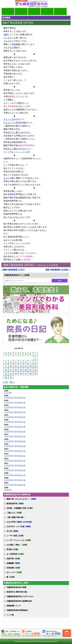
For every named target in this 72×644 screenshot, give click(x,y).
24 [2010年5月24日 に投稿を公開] (11, 373)
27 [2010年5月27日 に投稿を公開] (26, 373)
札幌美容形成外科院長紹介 (17, 610)
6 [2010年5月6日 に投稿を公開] (26, 362)
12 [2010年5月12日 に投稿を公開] (21, 366)
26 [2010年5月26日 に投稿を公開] (21, 373)
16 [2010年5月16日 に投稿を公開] (6, 370)
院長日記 (8, 11)
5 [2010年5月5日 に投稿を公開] (21, 362)
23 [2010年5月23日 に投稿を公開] (6, 373)
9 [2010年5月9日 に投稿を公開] (6, 366)
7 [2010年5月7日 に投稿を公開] (31, 362)
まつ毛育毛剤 (16, 554)
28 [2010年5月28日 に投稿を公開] (31, 373)
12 (24, 398)
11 (22, 398)
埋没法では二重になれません (17, 132)
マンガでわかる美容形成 (21, 11)
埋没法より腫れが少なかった (17, 149)
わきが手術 (19, 522)
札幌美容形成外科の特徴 (16, 587)
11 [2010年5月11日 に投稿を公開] (16, 366)
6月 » (12, 382)
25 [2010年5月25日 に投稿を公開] (16, 373)
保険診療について (14, 606)
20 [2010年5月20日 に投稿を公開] (26, 370)
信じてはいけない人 (13, 217)
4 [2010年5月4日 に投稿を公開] (16, 362)
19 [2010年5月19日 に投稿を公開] (21, 370)
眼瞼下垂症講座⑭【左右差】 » (58, 270)
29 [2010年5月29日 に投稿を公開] (35, 373)
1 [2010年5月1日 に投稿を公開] (35, 358)
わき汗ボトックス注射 (19, 526)
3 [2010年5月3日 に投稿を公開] (11, 362)
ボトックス (15, 572)
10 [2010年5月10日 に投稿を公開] (11, 366)
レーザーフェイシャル (19, 540)
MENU (5, 4)
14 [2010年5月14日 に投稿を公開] (31, 366)
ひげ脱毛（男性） (17, 545)
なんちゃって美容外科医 (15, 123)
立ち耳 (13, 531)
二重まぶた (15, 513)
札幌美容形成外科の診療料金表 (19, 601)
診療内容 (34, 11)
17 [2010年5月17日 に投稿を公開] (11, 370)
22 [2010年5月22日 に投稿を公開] (35, 370)
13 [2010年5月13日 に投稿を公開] (26, 366)
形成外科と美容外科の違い (17, 592)
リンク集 (10, 615)
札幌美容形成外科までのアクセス (20, 596)
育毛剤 (13, 549)
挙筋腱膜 (16, 44)
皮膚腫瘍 (14, 563)
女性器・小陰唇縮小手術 (20, 508)
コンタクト (9, 38)
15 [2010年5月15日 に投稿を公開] (35, 366)
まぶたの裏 (9, 178)
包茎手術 (14, 559)
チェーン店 (9, 119)
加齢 (6, 34)
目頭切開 (14, 568)
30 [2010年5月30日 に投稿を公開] (6, 377)
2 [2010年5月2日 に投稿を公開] (6, 362)
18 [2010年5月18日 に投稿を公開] (16, 370)
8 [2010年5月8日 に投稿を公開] (35, 362)
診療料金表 (47, 11)
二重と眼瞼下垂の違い (16, 517)
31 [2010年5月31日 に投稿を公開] (11, 377)
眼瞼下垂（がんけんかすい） (22, 499)
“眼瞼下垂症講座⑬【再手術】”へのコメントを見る (30, 265)
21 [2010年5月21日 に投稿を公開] (31, 370)
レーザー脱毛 (16, 536)
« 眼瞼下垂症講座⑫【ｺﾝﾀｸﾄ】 (13, 270)
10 (19, 398)
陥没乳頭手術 (16, 504)
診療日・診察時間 (60, 11)
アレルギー (9, 41)
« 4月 (5, 382)
